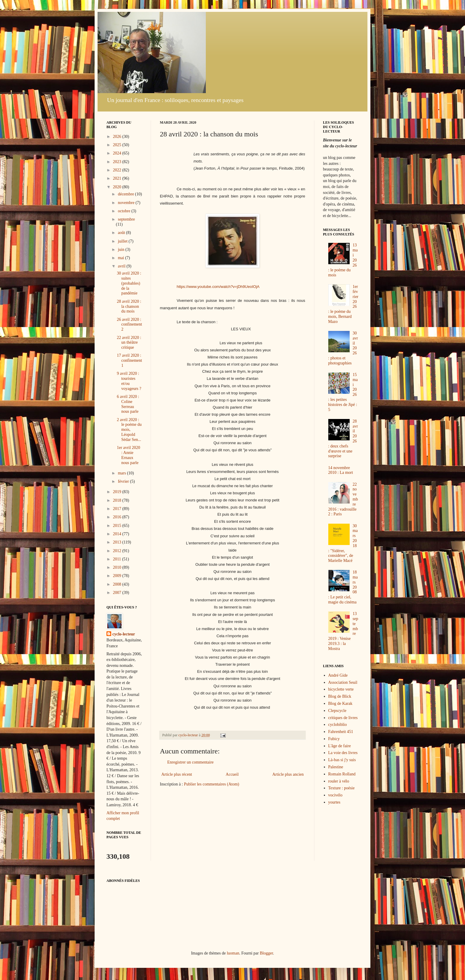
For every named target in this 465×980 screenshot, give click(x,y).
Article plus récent (177, 774)
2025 (118, 145)
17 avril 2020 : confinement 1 (129, 360)
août (122, 233)
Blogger (266, 953)
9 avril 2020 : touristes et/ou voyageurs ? (129, 381)
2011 (118, 559)
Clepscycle (337, 711)
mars (122, 473)
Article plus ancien (288, 774)
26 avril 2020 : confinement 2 (129, 325)
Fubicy (334, 739)
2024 (118, 153)
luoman (233, 953)
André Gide (338, 675)
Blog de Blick (340, 696)
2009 (118, 576)
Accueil (232, 774)
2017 (118, 509)
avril (122, 266)
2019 (118, 492)
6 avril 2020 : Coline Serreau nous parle (128, 404)
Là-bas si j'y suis (342, 760)
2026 (118, 137)
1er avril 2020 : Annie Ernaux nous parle (129, 455)
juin (121, 250)
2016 (118, 517)
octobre (124, 211)
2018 (118, 500)
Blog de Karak (340, 703)
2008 (118, 584)
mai (121, 258)
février (124, 481)
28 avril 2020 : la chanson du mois (129, 306)
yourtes (334, 802)
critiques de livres (343, 718)
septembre (126, 219)
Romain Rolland (342, 774)
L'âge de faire (340, 746)
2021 (118, 178)
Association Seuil (343, 682)
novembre (126, 203)
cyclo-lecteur (124, 634)
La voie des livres (343, 753)
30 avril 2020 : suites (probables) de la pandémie (129, 283)
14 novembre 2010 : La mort (341, 470)
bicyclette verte (341, 689)
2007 (118, 593)
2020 (118, 187)
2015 (118, 526)
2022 (118, 170)
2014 (118, 534)
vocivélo (335, 795)
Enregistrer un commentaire (190, 762)
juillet (123, 241)
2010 (118, 567)
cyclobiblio (338, 725)
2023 (118, 162)
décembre (126, 194)
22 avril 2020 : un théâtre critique (129, 343)
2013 (118, 542)
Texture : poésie (341, 788)
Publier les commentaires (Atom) (211, 784)
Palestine (336, 767)
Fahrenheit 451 (341, 732)
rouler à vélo (339, 781)
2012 (118, 551)
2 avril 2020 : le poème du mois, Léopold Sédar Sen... (129, 430)
